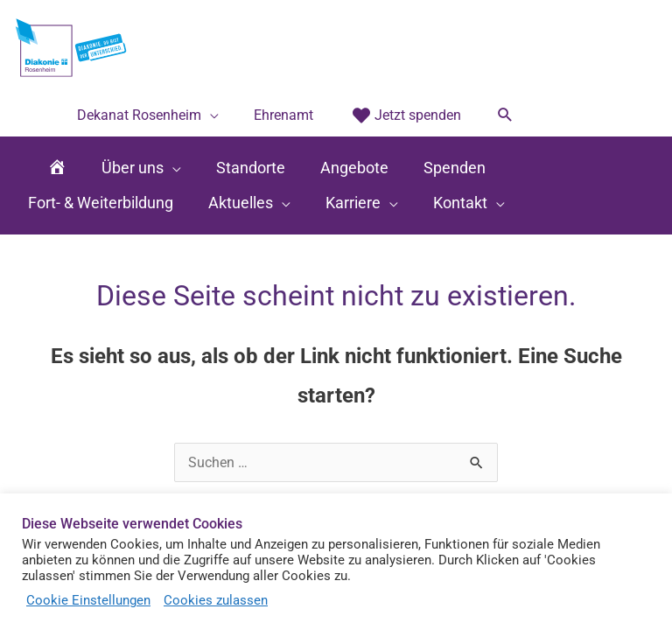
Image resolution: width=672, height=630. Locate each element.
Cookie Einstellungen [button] (88, 600)
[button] (505, 108)
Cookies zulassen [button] (216, 600)
